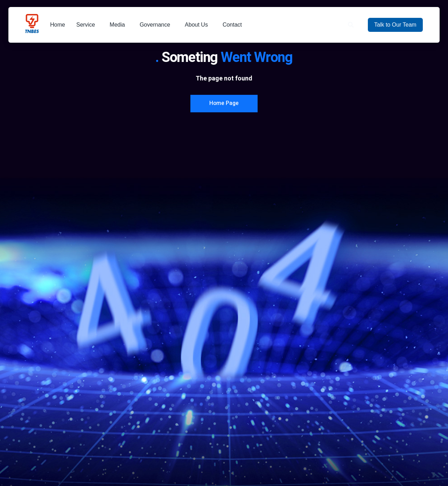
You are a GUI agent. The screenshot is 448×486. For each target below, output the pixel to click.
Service (87, 25)
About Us (198, 25)
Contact (234, 25)
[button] (351, 25)
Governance (157, 25)
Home (58, 25)
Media (119, 25)
